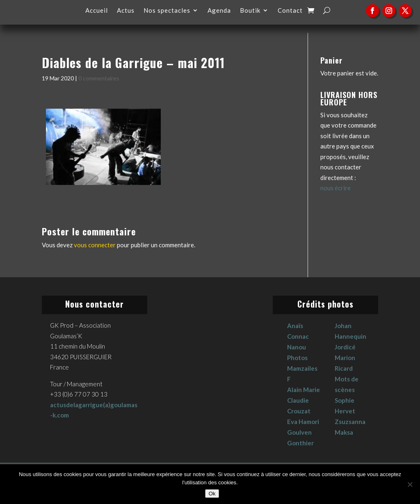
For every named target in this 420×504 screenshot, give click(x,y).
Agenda (219, 11)
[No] (410, 484)
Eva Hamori (303, 422)
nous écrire (336, 188)
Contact (290, 11)
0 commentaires (99, 78)
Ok (212, 494)
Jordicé (345, 347)
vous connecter (95, 245)
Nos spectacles (167, 11)
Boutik (250, 11)
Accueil (97, 11)
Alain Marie (304, 390)
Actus (126, 11)
